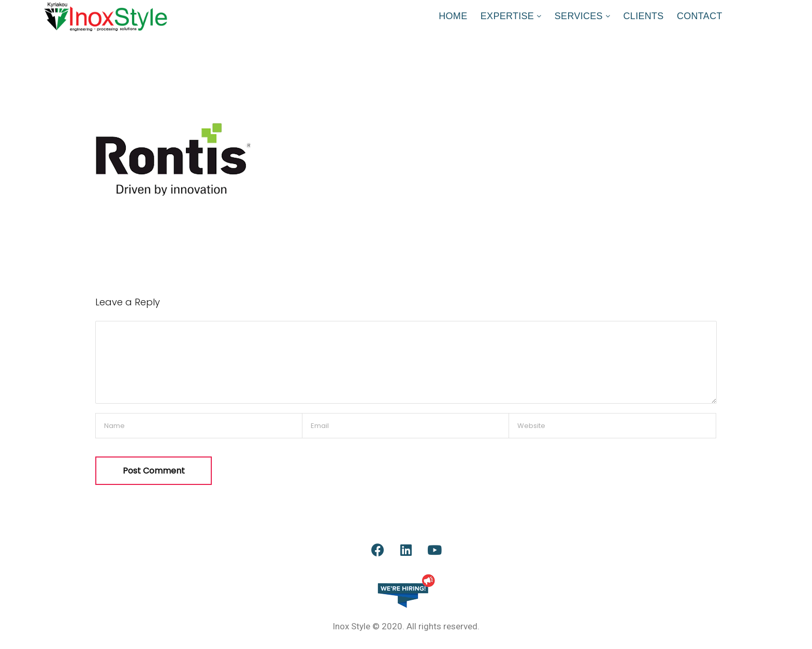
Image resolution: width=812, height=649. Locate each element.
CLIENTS (644, 16)
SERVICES (579, 16)
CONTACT (700, 16)
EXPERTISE (507, 16)
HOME (453, 16)
